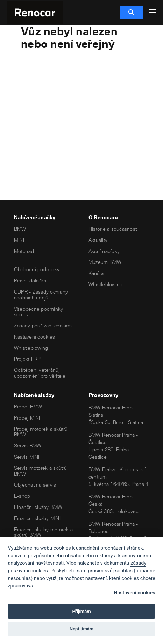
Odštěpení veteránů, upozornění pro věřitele (40, 373)
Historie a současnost (113, 229)
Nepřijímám (82, 629)
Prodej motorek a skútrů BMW (41, 432)
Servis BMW (28, 446)
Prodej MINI (27, 418)
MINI (19, 240)
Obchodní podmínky (37, 269)
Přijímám (81, 611)
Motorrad (24, 251)
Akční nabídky (104, 251)
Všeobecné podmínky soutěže (38, 312)
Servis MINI (27, 457)
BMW (20, 229)
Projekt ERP (27, 359)
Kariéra (96, 273)
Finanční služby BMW (38, 507)
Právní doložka (30, 280)
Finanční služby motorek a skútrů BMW (43, 532)
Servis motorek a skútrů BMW (41, 471)
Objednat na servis (35, 485)
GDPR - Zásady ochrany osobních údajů (41, 295)
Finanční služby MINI (37, 518)
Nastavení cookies (34, 337)
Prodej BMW (28, 406)
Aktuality (98, 240)
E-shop (22, 496)
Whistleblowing (31, 348)
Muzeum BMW (105, 262)
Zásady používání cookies (43, 325)
